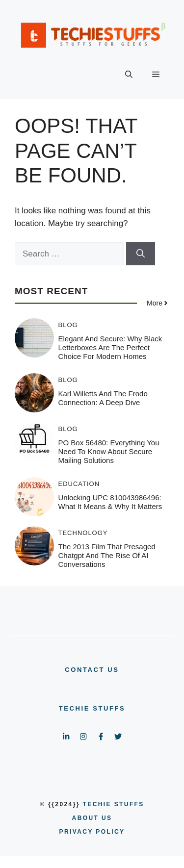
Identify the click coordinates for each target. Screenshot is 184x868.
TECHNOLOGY (83, 533)
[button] (129, 75)
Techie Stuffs (92, 708)
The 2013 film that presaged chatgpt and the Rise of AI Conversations (107, 555)
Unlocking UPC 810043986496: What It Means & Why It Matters (110, 502)
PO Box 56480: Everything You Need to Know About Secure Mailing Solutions (109, 451)
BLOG (68, 325)
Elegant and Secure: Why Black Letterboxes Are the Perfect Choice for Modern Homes (110, 347)
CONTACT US (92, 670)
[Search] (141, 254)
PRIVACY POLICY (92, 832)
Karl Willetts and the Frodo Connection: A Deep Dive (103, 398)
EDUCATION (79, 484)
